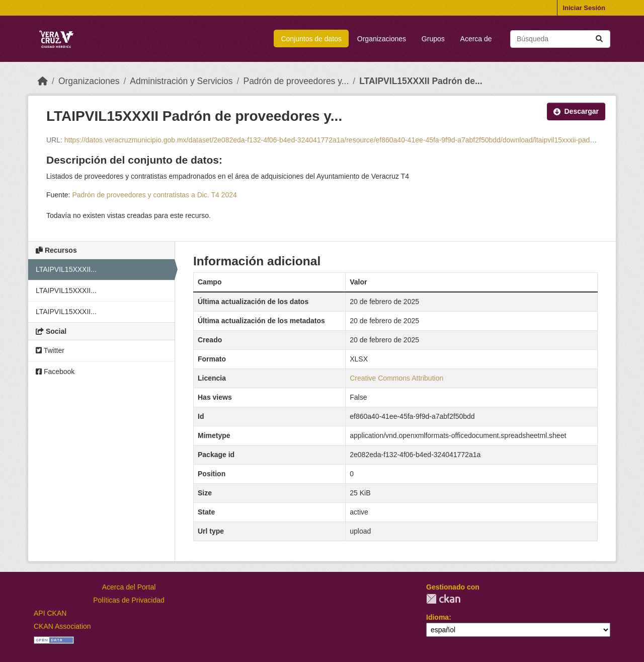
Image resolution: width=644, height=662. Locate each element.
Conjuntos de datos (311, 39)
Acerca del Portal (129, 587)
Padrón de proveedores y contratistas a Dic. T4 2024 (154, 195)
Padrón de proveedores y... (296, 81)
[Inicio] (43, 81)
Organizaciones (382, 39)
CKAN (443, 599)
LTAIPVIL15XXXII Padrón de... (421, 81)
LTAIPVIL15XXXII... (66, 269)
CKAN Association (62, 626)
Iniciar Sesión (584, 8)
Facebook (55, 372)
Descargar (576, 111)
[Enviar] (599, 39)
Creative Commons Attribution (396, 378)
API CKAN (50, 613)
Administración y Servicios (181, 81)
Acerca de (476, 39)
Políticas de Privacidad (129, 600)
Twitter (50, 350)
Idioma (437, 617)
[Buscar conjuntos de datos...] (560, 39)
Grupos (433, 39)
